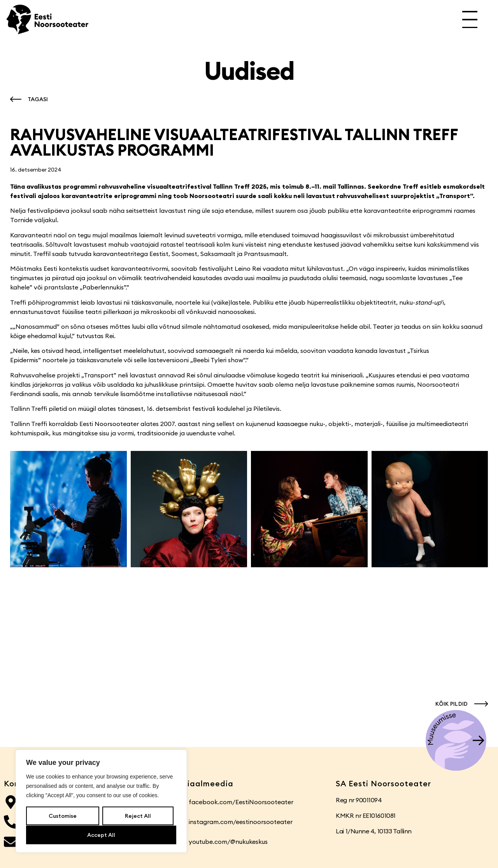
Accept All (101, 835)
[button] (27, 99)
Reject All (138, 816)
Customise (63, 816)
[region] (101, 801)
